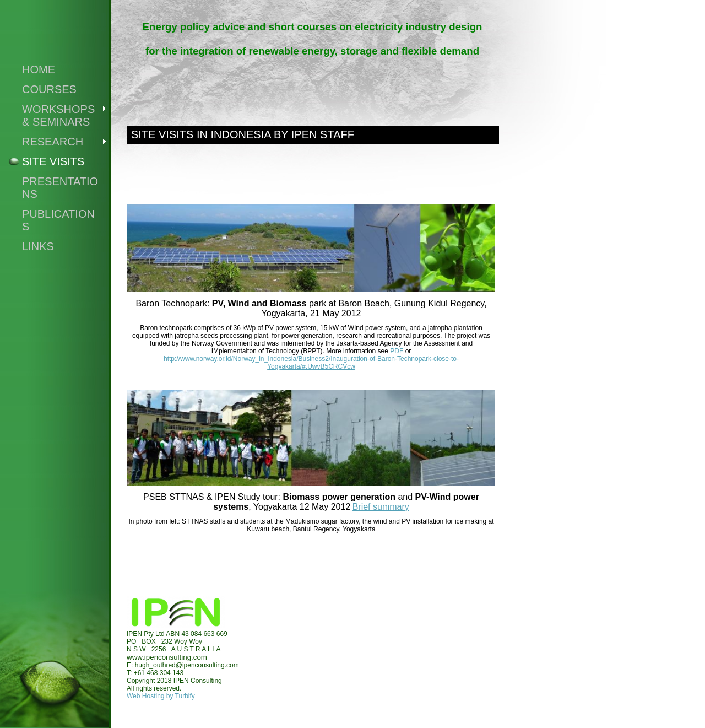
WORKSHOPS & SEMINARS (58, 115)
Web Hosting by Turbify (161, 696)
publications (58, 220)
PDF (397, 351)
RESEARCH (53, 142)
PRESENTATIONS (60, 188)
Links (38, 246)
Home (39, 69)
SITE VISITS (53, 161)
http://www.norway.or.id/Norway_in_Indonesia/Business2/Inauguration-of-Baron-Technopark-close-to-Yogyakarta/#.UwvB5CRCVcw (311, 363)
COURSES (49, 89)
